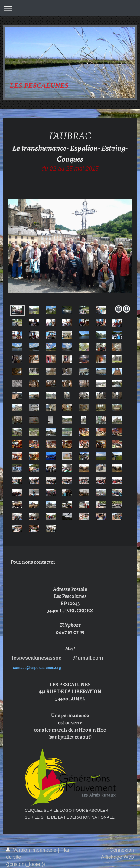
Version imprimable (32, 850)
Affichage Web (117, 857)
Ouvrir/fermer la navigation (70, 8)
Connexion (122, 850)
